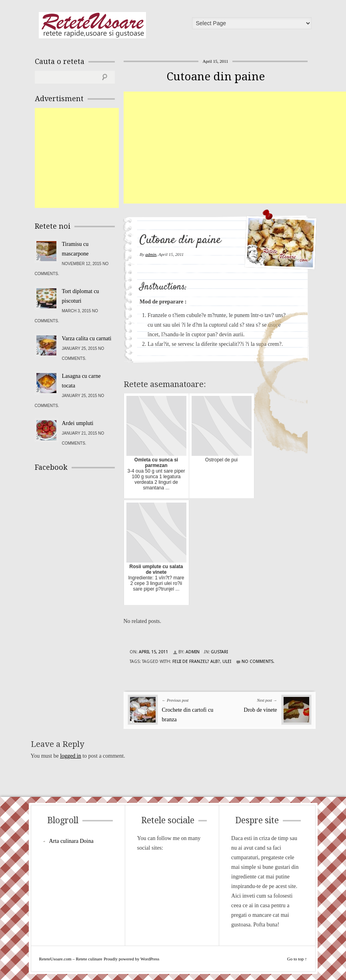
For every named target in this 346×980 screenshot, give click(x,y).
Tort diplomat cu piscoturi (81, 296)
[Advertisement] (235, 148)
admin (151, 254)
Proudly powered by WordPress (131, 959)
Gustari (219, 652)
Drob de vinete (260, 710)
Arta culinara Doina (71, 841)
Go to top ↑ (297, 959)
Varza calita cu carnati (87, 338)
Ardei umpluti (78, 423)
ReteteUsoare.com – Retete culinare (92, 25)
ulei (227, 662)
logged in (71, 756)
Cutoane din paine (216, 77)
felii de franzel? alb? (196, 662)
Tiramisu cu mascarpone (75, 249)
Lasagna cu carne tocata (81, 381)
